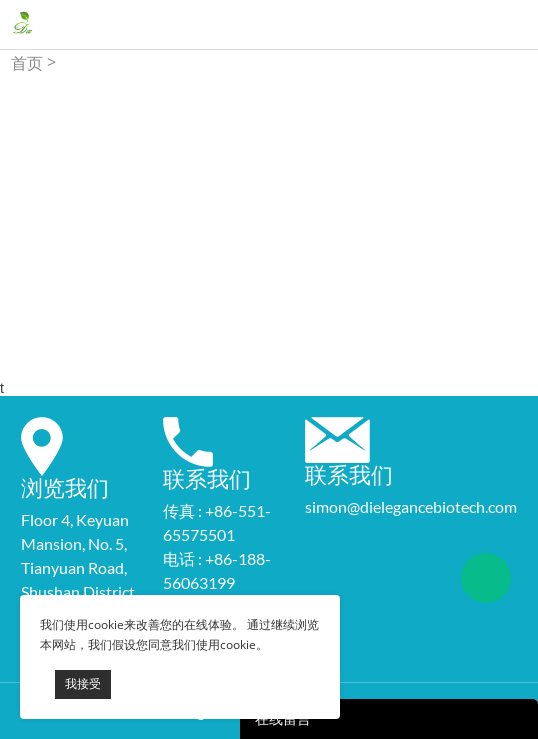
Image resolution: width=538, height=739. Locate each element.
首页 (27, 63)
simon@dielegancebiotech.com (411, 506)
